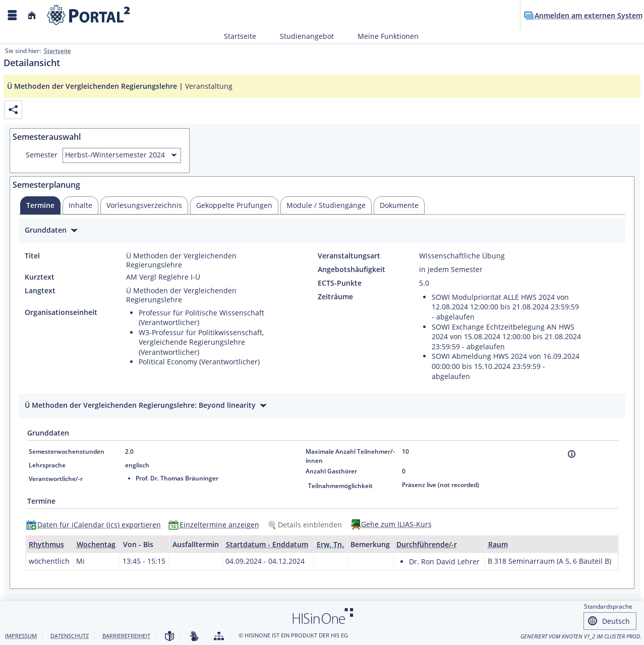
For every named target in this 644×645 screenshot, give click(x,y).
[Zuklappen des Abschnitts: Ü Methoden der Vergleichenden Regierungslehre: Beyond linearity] (322, 407)
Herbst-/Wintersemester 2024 (115, 155)
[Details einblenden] (307, 525)
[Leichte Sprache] (169, 637)
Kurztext (40, 277)
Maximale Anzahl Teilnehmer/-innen (350, 456)
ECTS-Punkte (340, 283)
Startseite (240, 36)
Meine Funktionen (383, 36)
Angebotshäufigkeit (352, 270)
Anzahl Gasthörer (331, 471)
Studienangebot (301, 36)
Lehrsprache (47, 465)
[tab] (40, 205)
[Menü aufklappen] (12, 15)
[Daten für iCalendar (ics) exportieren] (96, 525)
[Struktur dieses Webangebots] (219, 637)
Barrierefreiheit (126, 636)
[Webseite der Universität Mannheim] (89, 15)
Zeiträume (335, 297)
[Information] (572, 454)
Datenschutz (70, 636)
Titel (32, 256)
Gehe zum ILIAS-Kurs (396, 524)
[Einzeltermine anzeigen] (216, 525)
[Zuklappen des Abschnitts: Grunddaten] (322, 231)
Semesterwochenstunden (67, 451)
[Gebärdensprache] (194, 637)
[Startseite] (32, 15)
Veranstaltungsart (349, 256)
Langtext (40, 291)
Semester (42, 155)
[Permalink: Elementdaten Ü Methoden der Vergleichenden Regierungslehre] (13, 110)
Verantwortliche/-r (56, 479)
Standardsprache (608, 606)
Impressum (21, 636)
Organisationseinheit (61, 312)
